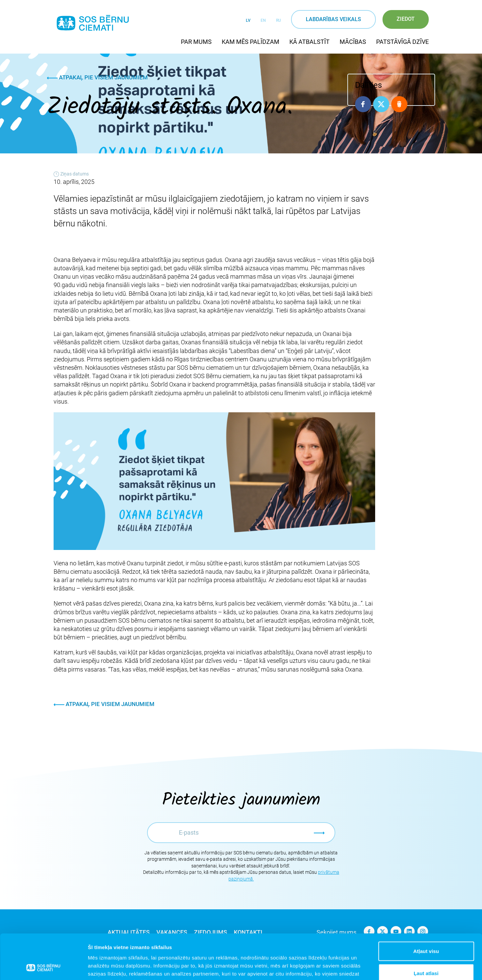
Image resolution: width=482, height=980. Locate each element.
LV (248, 20)
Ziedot (406, 19)
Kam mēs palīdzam (251, 42)
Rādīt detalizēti (365, 967)
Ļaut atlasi (426, 931)
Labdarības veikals (333, 19)
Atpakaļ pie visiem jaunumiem (97, 77)
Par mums (196, 42)
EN (263, 20)
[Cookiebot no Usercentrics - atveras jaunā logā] (43, 967)
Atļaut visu (426, 909)
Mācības (353, 42)
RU (279, 20)
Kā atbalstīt (309, 42)
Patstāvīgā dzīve (402, 42)
